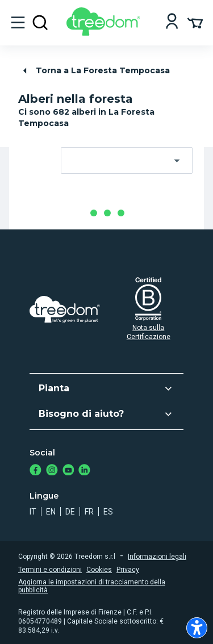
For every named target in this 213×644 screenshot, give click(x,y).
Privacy (128, 570)
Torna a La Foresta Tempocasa (95, 71)
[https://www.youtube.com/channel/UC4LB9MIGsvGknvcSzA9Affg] (68, 471)
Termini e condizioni (50, 570)
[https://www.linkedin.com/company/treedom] (84, 471)
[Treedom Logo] (105, 33)
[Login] (172, 22)
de (70, 512)
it (33, 512)
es (108, 512)
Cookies (99, 570)
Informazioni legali (157, 557)
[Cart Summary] (195, 22)
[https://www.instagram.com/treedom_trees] (52, 471)
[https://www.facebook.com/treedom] (35, 471)
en (51, 512)
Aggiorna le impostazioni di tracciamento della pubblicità (92, 586)
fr (89, 512)
